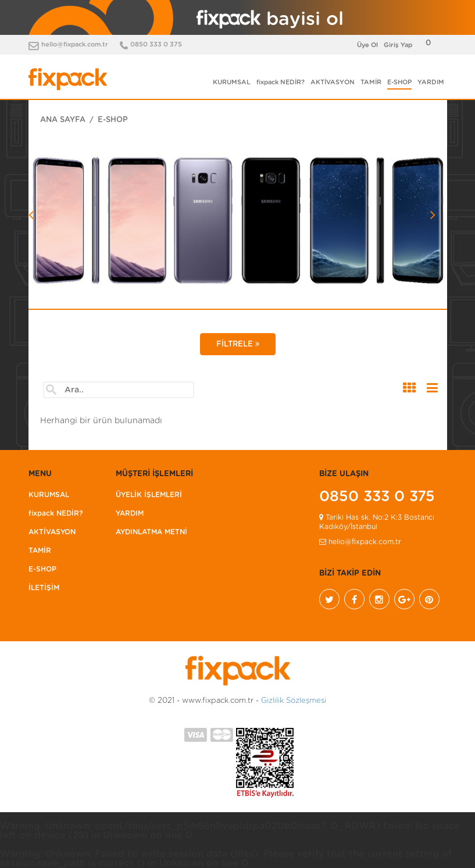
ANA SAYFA (63, 120)
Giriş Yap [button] (398, 45)
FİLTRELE (238, 344)
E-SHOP (399, 82)
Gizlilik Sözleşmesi (294, 701)
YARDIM (431, 82)
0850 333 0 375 (156, 44)
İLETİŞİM (44, 588)
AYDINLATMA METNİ (151, 532)
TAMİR (371, 82)
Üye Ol (367, 45)
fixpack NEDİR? (281, 82)
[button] (60, 248)
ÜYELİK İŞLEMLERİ (149, 495)
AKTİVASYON (333, 82)
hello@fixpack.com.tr (75, 44)
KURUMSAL (232, 82)
